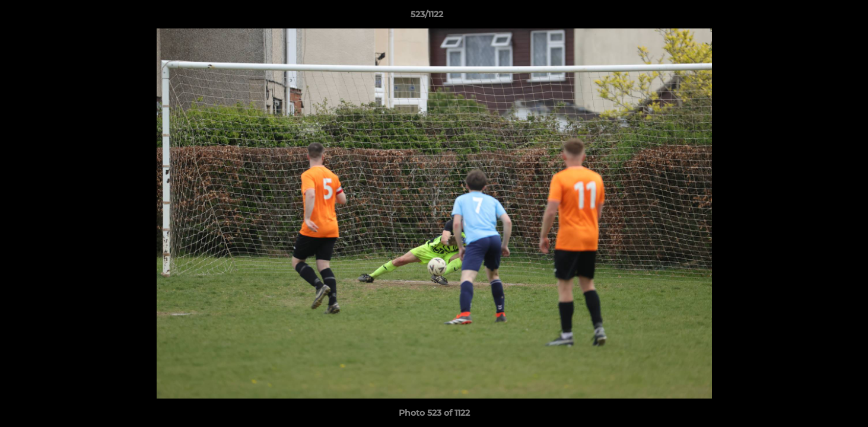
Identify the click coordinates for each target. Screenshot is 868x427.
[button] (818, 17)
